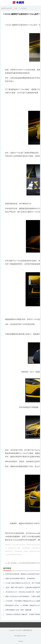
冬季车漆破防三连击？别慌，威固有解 (18, 610)
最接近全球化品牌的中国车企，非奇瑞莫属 (20, 579)
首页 (16, 8)
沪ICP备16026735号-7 (20, 636)
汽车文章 (24, 8)
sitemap (20, 641)
